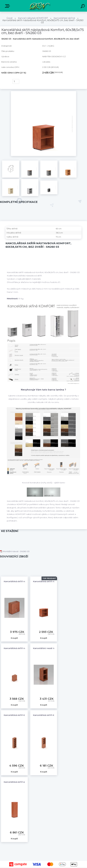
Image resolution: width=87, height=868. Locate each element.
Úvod (9, 18)
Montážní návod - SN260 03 (15, 551)
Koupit (5, 81)
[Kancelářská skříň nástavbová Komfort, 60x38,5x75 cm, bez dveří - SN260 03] (43, 92)
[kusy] (16, 81)
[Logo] (39, 6)
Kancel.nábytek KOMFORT (33, 18)
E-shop (8, 6)
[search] (83, 7)
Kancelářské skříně (64, 18)
